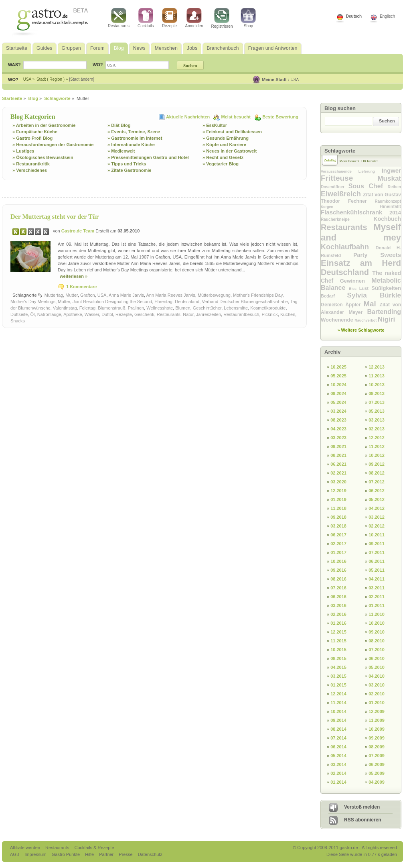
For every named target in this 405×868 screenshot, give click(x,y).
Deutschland (187, 302)
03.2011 (377, 588)
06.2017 (338, 535)
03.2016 (338, 605)
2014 (395, 213)
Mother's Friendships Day (258, 295)
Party (367, 255)
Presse (126, 854)
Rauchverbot (366, 320)
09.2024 (338, 393)
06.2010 (377, 658)
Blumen (183, 308)
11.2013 (377, 376)
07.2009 (377, 756)
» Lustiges (23, 151)
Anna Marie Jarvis (126, 295)
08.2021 (338, 455)
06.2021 (338, 464)
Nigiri (386, 319)
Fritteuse (349, 178)
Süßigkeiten (386, 288)
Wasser (92, 314)
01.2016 (338, 623)
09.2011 (377, 544)
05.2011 (377, 570)
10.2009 (377, 729)
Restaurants (119, 18)
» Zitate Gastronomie (129, 170)
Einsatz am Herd (361, 263)
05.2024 (338, 402)
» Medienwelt (121, 151)
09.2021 (338, 446)
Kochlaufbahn (348, 247)
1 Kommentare (81, 287)
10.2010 (377, 623)
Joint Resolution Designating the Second (112, 302)
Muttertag (54, 295)
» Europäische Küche (35, 132)
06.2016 (338, 597)
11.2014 (338, 703)
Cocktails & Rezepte (94, 848)
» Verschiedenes (30, 170)
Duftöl (107, 314)
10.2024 (338, 385)
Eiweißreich (342, 194)
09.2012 (377, 464)
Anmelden (194, 18)
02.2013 (377, 429)
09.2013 (377, 393)
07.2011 (377, 552)
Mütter (64, 302)
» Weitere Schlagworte (361, 330)
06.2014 (338, 747)
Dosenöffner (335, 187)
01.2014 (338, 782)
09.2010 (377, 632)
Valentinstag (65, 308)
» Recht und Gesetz (223, 157)
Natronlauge (49, 314)
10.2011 (377, 535)
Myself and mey (361, 232)
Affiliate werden (26, 848)
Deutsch (354, 16)
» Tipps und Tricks (127, 164)
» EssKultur (215, 125)
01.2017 (338, 552)
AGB (15, 854)
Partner (107, 854)
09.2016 (338, 570)
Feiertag (87, 308)
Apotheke (73, 314)
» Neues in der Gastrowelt (230, 151)
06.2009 (377, 764)
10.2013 (377, 385)
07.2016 (338, 588)
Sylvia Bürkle (374, 295)
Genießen (333, 305)
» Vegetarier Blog (221, 164)
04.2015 (338, 667)
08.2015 (338, 658)
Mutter (72, 295)
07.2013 (377, 402)
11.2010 (377, 614)
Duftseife (19, 314)
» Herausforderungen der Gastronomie (53, 145)
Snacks (18, 321)
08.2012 (377, 473)
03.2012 (377, 517)
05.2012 (377, 499)
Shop (248, 18)
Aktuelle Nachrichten (188, 117)
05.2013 (377, 411)
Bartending (384, 312)
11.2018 (338, 508)
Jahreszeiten (209, 314)
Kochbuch (387, 219)
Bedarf (334, 296)
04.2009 (377, 782)
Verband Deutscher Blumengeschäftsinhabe (245, 302)
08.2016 (338, 579)
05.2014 (338, 756)
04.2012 (377, 508)
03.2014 (338, 764)
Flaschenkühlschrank (355, 212)
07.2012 (377, 482)
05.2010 (377, 667)
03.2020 (338, 482)
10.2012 (377, 455)
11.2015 (338, 641)
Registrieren (222, 18)
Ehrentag (163, 302)
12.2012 (377, 438)
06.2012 (377, 491)
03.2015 (338, 676)
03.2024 (338, 411)
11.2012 (377, 446)
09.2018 (338, 517)
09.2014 (338, 720)
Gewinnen (356, 281)
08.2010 (377, 641)
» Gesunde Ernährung (226, 138)
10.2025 (338, 367)
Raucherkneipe (347, 219)
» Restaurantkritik (31, 164)
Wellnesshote (160, 308)
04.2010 (377, 676)
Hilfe (90, 854)
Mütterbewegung (214, 295)
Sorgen (350, 207)
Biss (354, 289)
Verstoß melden (362, 807)
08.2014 (338, 729)
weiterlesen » (74, 276)
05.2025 (338, 376)
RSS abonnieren (363, 820)
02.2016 (338, 614)
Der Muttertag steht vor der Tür (55, 217)
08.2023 (338, 420)
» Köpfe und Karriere (224, 145)
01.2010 (377, 703)
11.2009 (377, 720)
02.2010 (377, 694)
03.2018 (338, 526)
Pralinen (136, 308)
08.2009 (377, 747)
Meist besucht (237, 117)
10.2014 (338, 711)
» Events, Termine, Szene (134, 132)
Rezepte (170, 18)
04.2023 (338, 429)
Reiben (394, 187)
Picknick (270, 314)
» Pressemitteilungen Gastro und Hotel (148, 157)
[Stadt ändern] (82, 79)
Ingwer (391, 170)
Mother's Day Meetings (33, 302)
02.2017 (338, 544)
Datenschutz (150, 854)
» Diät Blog (119, 125)
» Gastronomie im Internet (135, 138)
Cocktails (146, 18)
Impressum (36, 854)
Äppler (354, 305)
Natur (188, 314)
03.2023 (338, 438)
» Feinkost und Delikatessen (232, 132)
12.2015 (338, 632)
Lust (366, 288)
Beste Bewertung (280, 117)
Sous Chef (368, 186)
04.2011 (377, 579)
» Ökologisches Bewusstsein (43, 157)
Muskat (389, 178)
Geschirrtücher (207, 308)
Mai (371, 304)
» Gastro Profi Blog (32, 138)
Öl (33, 314)
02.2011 (377, 597)
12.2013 (377, 367)
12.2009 (377, 711)
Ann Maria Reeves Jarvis (171, 295)
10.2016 (338, 561)
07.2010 (377, 650)
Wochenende (338, 320)
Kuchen (288, 314)
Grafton (88, 295)
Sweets (391, 255)
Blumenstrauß (111, 308)
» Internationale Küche (131, 145)
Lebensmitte (236, 308)
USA (295, 80)
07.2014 (338, 738)
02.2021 (338, 473)
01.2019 (338, 499)
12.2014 (338, 694)
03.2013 (377, 420)
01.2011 (377, 605)
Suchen (387, 121)
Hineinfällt (390, 206)
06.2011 (377, 561)
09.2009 (377, 738)
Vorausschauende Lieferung (351, 171)
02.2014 (338, 773)
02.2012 (377, 526)
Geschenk (144, 314)
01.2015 (338, 685)
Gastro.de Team (78, 231)
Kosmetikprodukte (268, 308)
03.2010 (377, 685)
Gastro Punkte (66, 854)
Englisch (387, 16)
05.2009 (377, 773)
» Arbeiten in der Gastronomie (44, 125)
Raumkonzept (388, 201)
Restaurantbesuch (241, 314)
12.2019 (338, 491)
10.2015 (338, 650)
